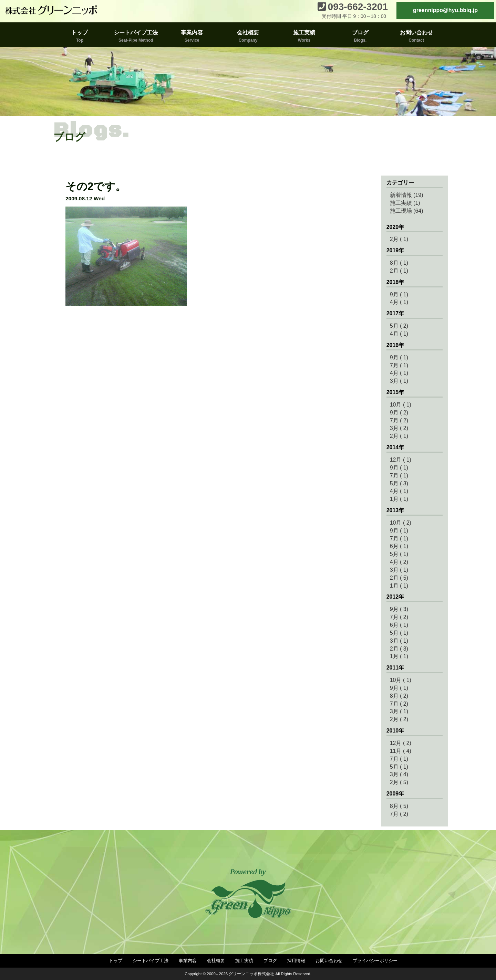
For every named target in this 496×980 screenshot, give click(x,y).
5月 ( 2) (399, 326)
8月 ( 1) (399, 263)
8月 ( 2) (399, 696)
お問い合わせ (329, 961)
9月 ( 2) (399, 413)
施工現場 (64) (407, 211)
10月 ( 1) (401, 405)
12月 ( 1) (401, 460)
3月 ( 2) (399, 428)
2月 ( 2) (399, 719)
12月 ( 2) (401, 743)
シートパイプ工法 (151, 961)
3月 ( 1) (399, 381)
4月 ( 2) (399, 562)
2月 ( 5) (399, 578)
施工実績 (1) (405, 203)
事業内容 (188, 961)
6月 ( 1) (399, 546)
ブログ (270, 961)
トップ (116, 961)
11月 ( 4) (401, 751)
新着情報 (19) (407, 195)
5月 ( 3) (399, 483)
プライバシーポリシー (375, 961)
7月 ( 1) (399, 365)
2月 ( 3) (399, 649)
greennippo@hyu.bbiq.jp (445, 10)
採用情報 (296, 961)
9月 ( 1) (399, 294)
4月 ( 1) (399, 302)
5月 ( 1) (399, 554)
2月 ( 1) (399, 239)
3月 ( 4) (399, 774)
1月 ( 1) (399, 499)
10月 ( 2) (401, 523)
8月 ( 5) (399, 806)
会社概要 (216, 961)
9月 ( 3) (399, 609)
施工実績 (244, 961)
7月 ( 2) (399, 420)
